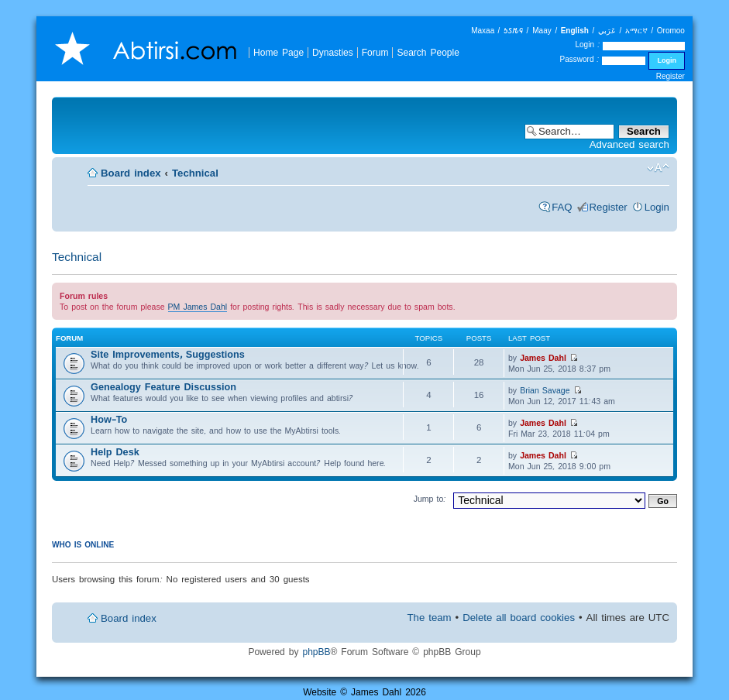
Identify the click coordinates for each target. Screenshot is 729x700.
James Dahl (543, 358)
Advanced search (629, 144)
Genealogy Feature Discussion (163, 387)
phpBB (316, 652)
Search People (428, 52)
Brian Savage (545, 390)
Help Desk (115, 452)
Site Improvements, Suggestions (168, 354)
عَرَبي (607, 31)
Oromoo (671, 31)
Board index (131, 173)
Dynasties (333, 52)
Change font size (658, 168)
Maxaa (483, 31)
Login (657, 207)
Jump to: (430, 499)
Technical (195, 173)
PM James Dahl (198, 307)
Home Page (279, 52)
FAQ (562, 207)
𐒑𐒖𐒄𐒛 (513, 31)
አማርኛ (636, 31)
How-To (109, 419)
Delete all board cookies (519, 618)
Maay (542, 31)
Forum (375, 52)
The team (430, 618)
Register (671, 76)
